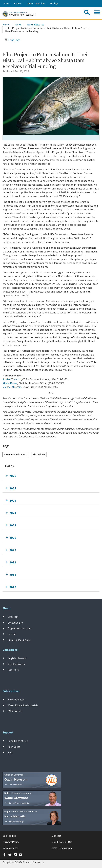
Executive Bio (15, 623)
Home (6, 24)
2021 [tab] (13, 538)
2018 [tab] (13, 575)
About (7, 3)
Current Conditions (36, 3)
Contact (18, 3)
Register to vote (17, 658)
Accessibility (11, 848)
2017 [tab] (13, 587)
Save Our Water (16, 664)
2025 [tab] (13, 488)
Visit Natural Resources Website (17, 803)
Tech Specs (14, 747)
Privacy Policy (11, 842)
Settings (54, 3)
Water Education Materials (23, 705)
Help (10, 752)
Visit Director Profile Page (14, 822)
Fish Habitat (39, 454)
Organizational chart (20, 628)
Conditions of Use (18, 741)
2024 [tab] (13, 501)
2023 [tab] (13, 513)
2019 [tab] (13, 562)
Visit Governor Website (13, 785)
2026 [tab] (13, 476)
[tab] (51, 476)
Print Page (12, 40)
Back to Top (9, 836)
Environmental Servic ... (16, 454)
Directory (13, 617)
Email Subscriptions (19, 640)
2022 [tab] (13, 525)
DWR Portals (15, 711)
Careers (12, 634)
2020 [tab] (13, 550)
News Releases (36, 24)
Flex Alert (13, 670)
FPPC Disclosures (62, 848)
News (18, 24)
